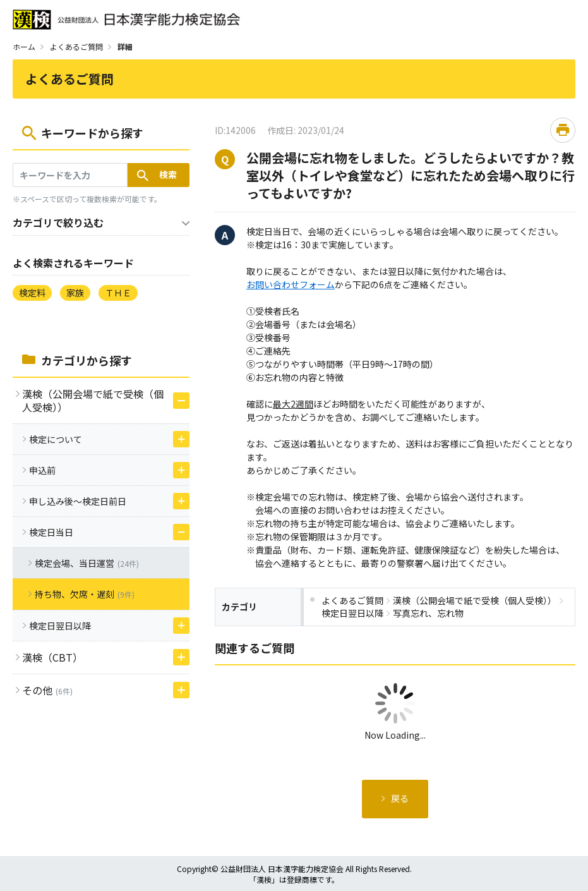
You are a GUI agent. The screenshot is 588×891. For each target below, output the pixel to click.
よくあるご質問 (76, 46)
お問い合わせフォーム (291, 284)
